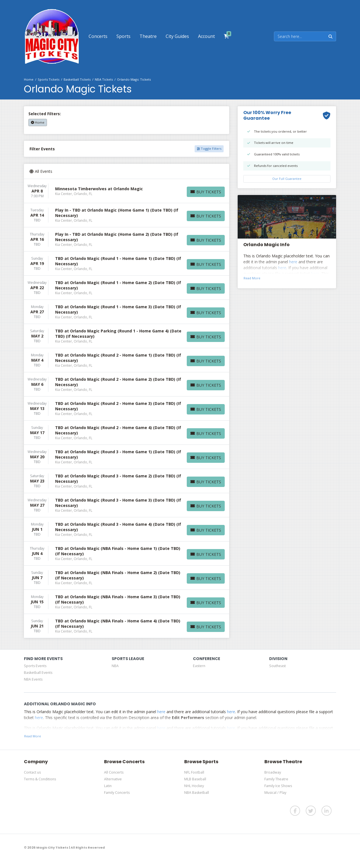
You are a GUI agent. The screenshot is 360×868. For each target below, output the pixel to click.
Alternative (113, 779)
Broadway (273, 772)
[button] (98, 36)
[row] (127, 191)
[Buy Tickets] (206, 192)
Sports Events (35, 666)
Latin (108, 786)
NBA (115, 666)
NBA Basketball (197, 793)
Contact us (32, 772)
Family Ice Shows (278, 786)
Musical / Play (275, 793)
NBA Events (33, 679)
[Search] (300, 36)
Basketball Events (38, 673)
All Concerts (114, 772)
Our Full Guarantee (287, 179)
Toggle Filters (209, 149)
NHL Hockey (194, 786)
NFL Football (194, 772)
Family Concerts (117, 793)
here (293, 262)
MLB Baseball (195, 779)
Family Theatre (276, 779)
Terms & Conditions (40, 779)
